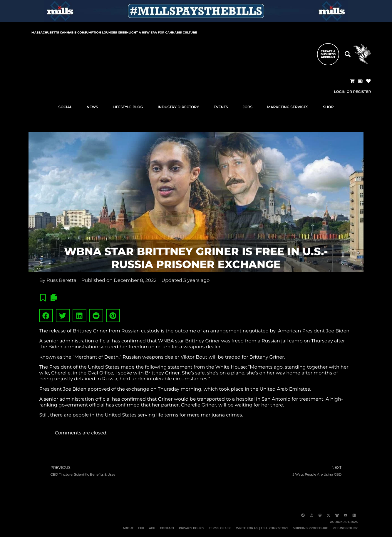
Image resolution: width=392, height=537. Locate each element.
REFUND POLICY (345, 528)
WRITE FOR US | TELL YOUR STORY (261, 528)
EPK (139, 528)
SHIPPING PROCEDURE (310, 528)
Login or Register (352, 92)
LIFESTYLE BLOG (128, 107)
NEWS (92, 107)
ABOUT (126, 528)
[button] (352, 81)
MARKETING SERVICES (288, 107)
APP (150, 528)
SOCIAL (65, 107)
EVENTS (221, 107)
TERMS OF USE (219, 528)
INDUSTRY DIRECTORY (178, 107)
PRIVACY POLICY (190, 528)
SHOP (328, 107)
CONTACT (165, 528)
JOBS (248, 107)
